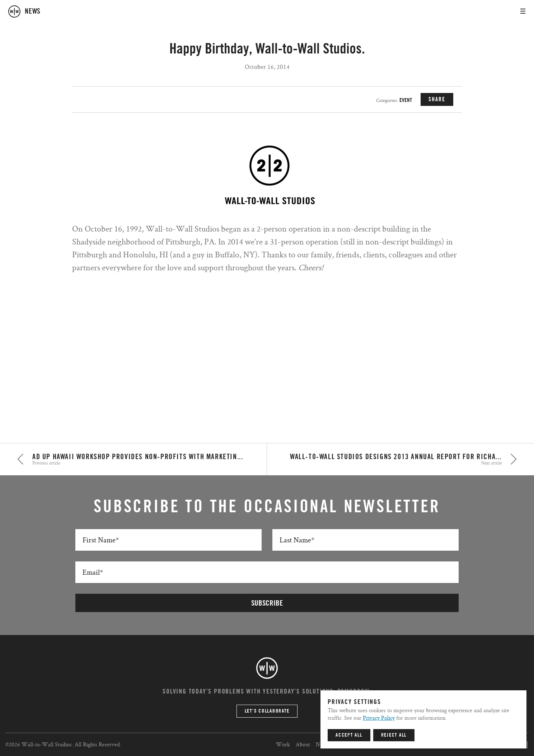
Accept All (349, 735)
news (33, 11)
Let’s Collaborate (267, 711)
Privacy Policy (379, 718)
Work (283, 744)
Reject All (394, 735)
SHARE (437, 99)
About (303, 744)
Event (406, 100)
